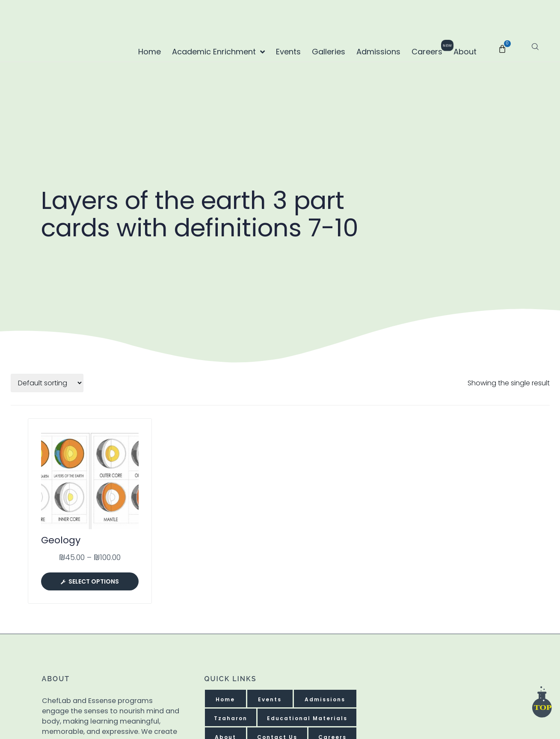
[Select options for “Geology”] (90, 581)
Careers (429, 49)
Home (150, 52)
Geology (61, 540)
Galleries (329, 52)
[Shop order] (47, 383)
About (465, 52)
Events (288, 52)
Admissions (378, 52)
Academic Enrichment (218, 52)
